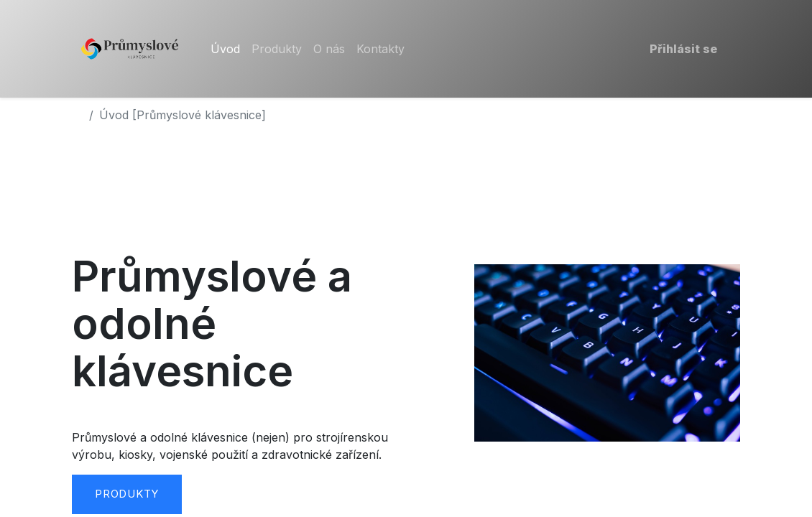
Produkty (127, 494)
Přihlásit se (683, 49)
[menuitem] (225, 49)
